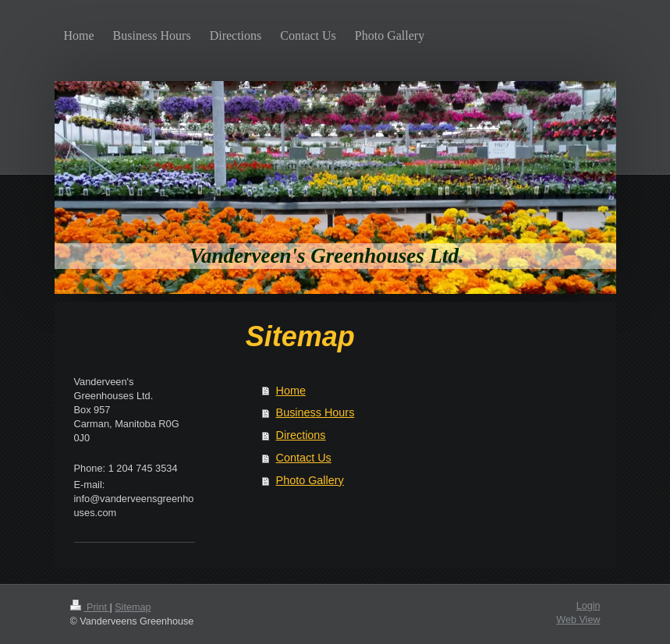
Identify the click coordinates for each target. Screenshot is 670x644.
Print (90, 607)
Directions (301, 435)
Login (588, 606)
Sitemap (133, 607)
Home (291, 391)
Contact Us (304, 458)
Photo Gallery (310, 480)
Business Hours (316, 412)
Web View (578, 620)
